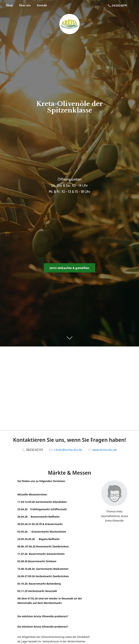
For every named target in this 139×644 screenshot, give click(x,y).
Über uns (25, 5)
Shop (9, 5)
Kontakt (42, 5)
